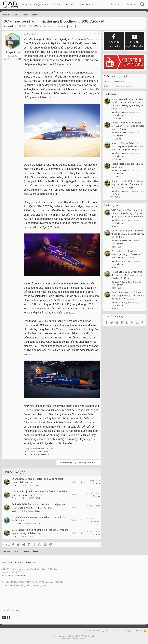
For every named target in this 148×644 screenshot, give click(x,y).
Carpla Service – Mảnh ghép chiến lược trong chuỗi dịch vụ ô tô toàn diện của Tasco (127, 254)
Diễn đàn (56, 5)
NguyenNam (11, 26)
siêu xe (72, 26)
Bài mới (70, 5)
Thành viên (84, 5)
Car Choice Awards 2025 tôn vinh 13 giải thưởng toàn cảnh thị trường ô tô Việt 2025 (128, 296)
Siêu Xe (38, 485)
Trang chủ (27, 5)
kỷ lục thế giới (61, 26)
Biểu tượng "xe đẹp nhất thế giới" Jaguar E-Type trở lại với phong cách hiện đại (40, 532)
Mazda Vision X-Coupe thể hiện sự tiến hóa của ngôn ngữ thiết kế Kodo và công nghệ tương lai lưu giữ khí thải (127, 104)
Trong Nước (116, 226)
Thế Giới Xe (40, 536)
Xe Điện (38, 511)
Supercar (16, 485)
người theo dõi (134, 41)
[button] (42, 5)
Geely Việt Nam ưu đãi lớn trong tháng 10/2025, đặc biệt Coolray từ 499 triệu (128, 234)
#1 (99, 34)
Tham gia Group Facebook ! (36, 452)
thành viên (114, 41)
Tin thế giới (110, 94)
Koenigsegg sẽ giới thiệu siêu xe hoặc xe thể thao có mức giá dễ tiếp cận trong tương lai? (128, 184)
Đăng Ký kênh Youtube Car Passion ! (39, 449)
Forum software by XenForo (74, 636)
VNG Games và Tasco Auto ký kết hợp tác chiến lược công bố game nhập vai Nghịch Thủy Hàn (127, 213)
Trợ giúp (128, 631)
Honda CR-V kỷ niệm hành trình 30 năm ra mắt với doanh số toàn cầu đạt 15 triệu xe (128, 275)
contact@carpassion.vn (18, 576)
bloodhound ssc (46, 26)
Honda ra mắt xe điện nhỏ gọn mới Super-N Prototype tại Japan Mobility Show (128, 126)
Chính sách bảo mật (115, 631)
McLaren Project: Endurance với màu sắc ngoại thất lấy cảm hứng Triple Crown (40, 493)
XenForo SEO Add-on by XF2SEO (74, 639)
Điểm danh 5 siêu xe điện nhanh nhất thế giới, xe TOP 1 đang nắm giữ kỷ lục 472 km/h (38, 506)
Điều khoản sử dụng (96, 631)
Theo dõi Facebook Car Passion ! (38, 454)
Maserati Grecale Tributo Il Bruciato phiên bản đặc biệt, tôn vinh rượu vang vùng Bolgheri (127, 146)
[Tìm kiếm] (142, 5)
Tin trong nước (112, 205)
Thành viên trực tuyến (116, 76)
